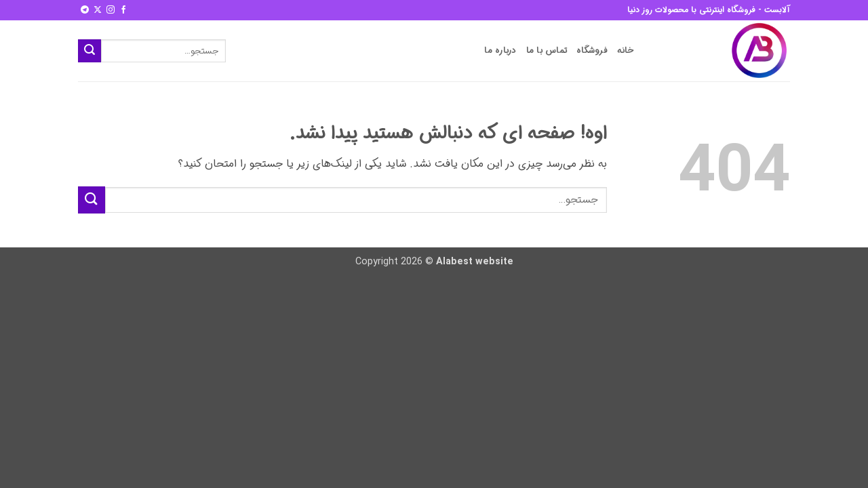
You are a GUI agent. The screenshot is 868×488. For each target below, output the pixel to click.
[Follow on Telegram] (85, 10)
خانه (626, 51)
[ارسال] (90, 51)
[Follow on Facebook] (123, 10)
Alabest (454, 262)
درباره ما (500, 51)
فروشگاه (592, 51)
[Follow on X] (98, 10)
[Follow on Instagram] (111, 10)
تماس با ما (547, 51)
